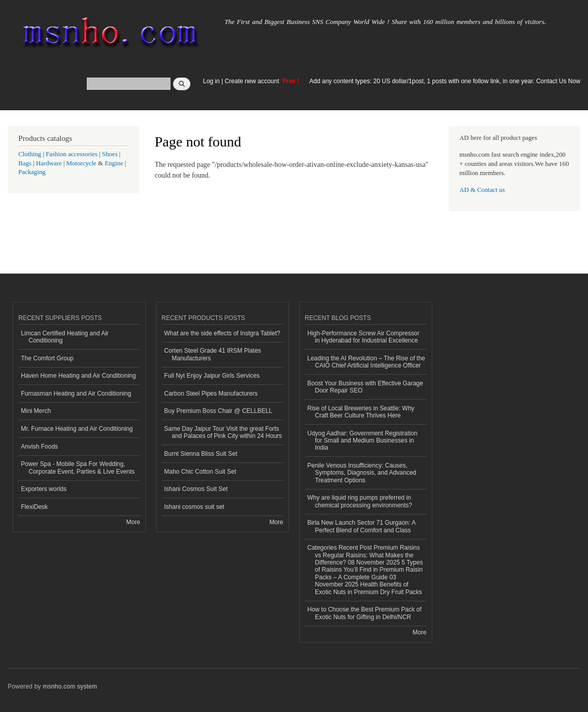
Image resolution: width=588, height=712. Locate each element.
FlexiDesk (34, 507)
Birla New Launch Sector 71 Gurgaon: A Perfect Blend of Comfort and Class (362, 526)
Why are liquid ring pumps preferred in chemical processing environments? (360, 501)
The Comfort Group (47, 358)
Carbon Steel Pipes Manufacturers (211, 394)
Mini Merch (36, 411)
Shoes (110, 154)
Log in (212, 81)
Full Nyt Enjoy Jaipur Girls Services (212, 376)
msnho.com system (70, 686)
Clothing (30, 154)
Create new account (253, 81)
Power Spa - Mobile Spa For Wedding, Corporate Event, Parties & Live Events (78, 468)
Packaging (32, 172)
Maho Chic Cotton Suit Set (200, 472)
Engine (114, 163)
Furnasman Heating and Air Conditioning (76, 394)
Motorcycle (81, 163)
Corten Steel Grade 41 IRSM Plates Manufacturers (213, 354)
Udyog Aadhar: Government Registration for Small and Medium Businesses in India (362, 441)
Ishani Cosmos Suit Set (196, 489)
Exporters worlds (44, 489)
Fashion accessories (72, 154)
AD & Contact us (482, 190)
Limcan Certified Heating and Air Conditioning (65, 337)
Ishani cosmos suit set (194, 507)
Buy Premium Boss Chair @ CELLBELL (218, 411)
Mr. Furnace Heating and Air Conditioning (77, 429)
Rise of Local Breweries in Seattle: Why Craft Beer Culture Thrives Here (361, 412)
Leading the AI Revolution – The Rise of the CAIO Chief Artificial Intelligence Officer (366, 362)
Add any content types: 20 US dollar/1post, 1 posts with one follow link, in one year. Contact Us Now (445, 81)
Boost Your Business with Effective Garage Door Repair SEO (365, 387)
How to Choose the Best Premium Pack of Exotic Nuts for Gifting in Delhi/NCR (364, 613)
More (133, 522)
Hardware (49, 163)
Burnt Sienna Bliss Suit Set (201, 454)
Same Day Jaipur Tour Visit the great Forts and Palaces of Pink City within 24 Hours (223, 432)
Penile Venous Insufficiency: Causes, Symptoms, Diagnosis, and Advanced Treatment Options (362, 473)
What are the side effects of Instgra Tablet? (222, 333)
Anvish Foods (40, 447)
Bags (25, 163)
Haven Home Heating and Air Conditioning (78, 376)
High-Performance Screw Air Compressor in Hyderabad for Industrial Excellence (363, 337)
